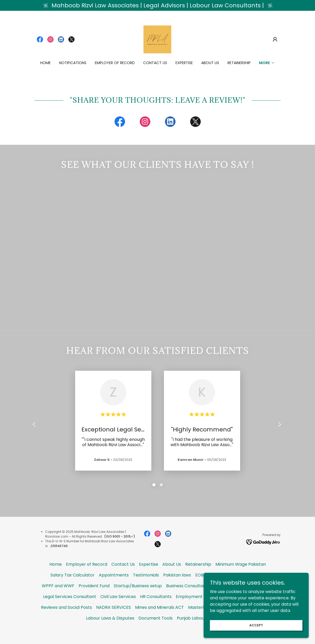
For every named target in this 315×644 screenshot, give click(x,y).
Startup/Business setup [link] (138, 598)
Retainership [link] (239, 63)
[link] (40, 39)
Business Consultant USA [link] (191, 598)
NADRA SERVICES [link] (113, 619)
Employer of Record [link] (115, 63)
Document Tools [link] (156, 630)
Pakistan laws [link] (177, 587)
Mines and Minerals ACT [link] (159, 619)
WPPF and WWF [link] (58, 598)
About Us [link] (210, 63)
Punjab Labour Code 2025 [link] (203, 630)
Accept (256, 625)
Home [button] (56, 576)
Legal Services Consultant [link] (70, 609)
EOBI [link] (200, 587)
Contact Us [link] (155, 63)
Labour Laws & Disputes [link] (110, 630)
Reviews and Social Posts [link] (66, 619)
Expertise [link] (184, 63)
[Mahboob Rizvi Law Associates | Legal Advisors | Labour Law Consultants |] (157, 5)
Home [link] (45, 63)
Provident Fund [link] (94, 598)
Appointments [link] (114, 587)
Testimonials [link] (146, 587)
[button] (275, 39)
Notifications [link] (73, 63)
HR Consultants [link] (156, 609)
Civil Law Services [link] (118, 609)
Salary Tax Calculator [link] (73, 587)
